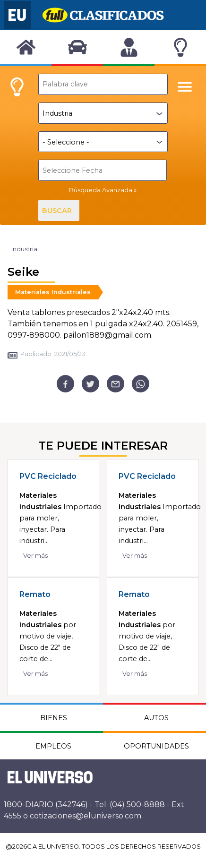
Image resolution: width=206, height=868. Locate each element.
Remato (35, 594)
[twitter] (90, 384)
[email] (116, 384)
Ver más (35, 556)
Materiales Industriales (53, 292)
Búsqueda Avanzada (101, 190)
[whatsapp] (141, 384)
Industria (24, 249)
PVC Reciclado (48, 476)
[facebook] (65, 384)
